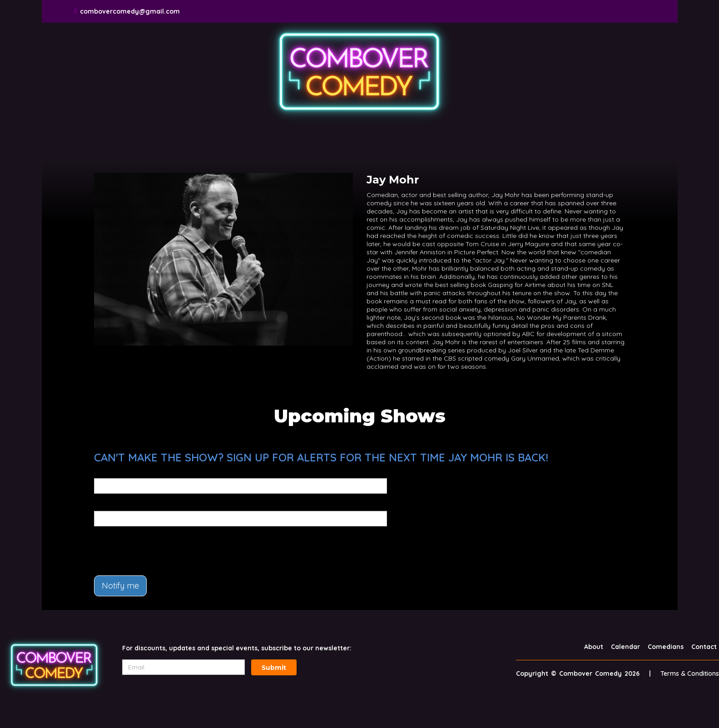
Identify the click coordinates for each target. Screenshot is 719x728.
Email (103, 472)
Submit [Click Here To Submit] (274, 668)
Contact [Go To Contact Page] (704, 647)
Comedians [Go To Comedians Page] (666, 647)
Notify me (120, 586)
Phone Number (118, 505)
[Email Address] (183, 667)
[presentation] (163, 551)
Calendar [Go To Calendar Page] (625, 647)
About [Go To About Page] (594, 647)
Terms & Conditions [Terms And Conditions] (690, 674)
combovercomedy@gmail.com (130, 11)
